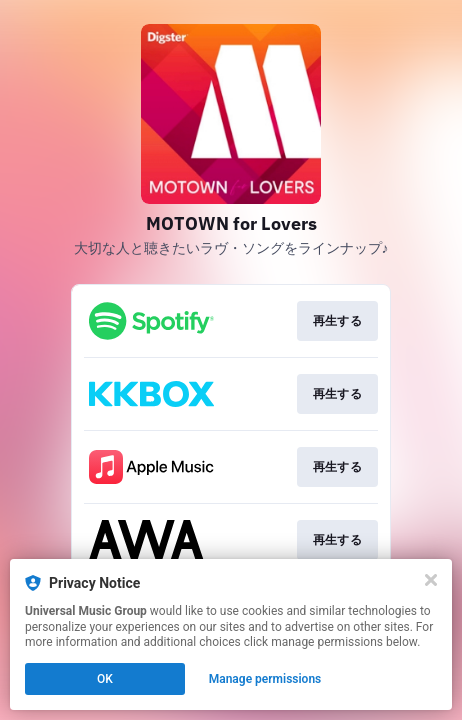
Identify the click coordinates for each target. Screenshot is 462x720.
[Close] (431, 580)
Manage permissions (265, 679)
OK (105, 679)
